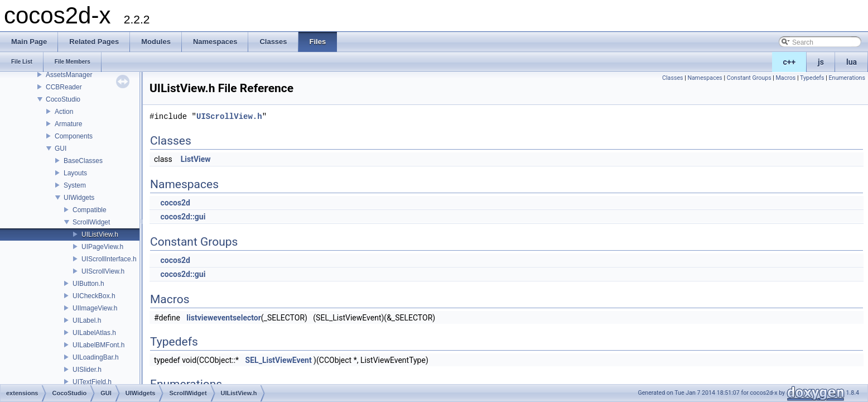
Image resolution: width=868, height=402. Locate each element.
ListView (196, 159)
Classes (672, 78)
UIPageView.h (102, 247)
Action (64, 112)
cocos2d (175, 203)
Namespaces (705, 78)
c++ (790, 62)
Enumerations (847, 78)
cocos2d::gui (183, 217)
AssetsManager (69, 75)
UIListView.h (100, 234)
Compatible (90, 210)
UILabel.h (87, 320)
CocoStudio (63, 99)
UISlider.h (87, 370)
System (75, 185)
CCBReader (64, 87)
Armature (68, 124)
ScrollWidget (91, 222)
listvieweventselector (224, 318)
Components (74, 136)
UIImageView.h (95, 308)
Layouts (75, 173)
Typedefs (812, 78)
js (821, 62)
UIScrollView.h (103, 271)
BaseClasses (83, 161)
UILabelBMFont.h (98, 345)
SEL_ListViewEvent (279, 360)
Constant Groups (749, 78)
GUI (61, 149)
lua (852, 62)
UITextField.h (92, 382)
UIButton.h (88, 284)
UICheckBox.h (94, 296)
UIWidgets (79, 198)
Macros (786, 78)
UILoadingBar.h (96, 357)
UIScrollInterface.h (109, 259)
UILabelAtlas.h (94, 333)
